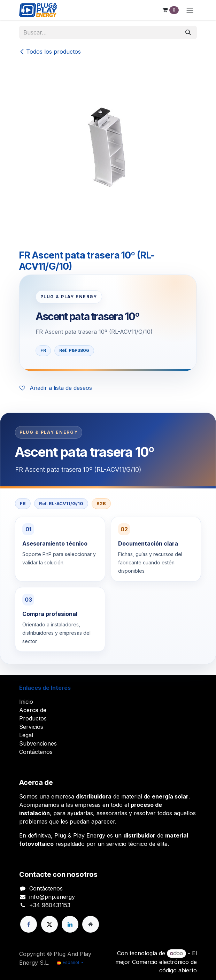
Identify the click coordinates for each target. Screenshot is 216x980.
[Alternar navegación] (190, 10)
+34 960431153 (50, 905)
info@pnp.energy (52, 897)
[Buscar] (188, 32)
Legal (26, 735)
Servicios (31, 727)
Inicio (26, 702)
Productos (33, 718)
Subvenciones (38, 743)
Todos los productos (50, 52)
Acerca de (33, 710)
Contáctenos (36, 752)
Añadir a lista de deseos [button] (56, 388)
